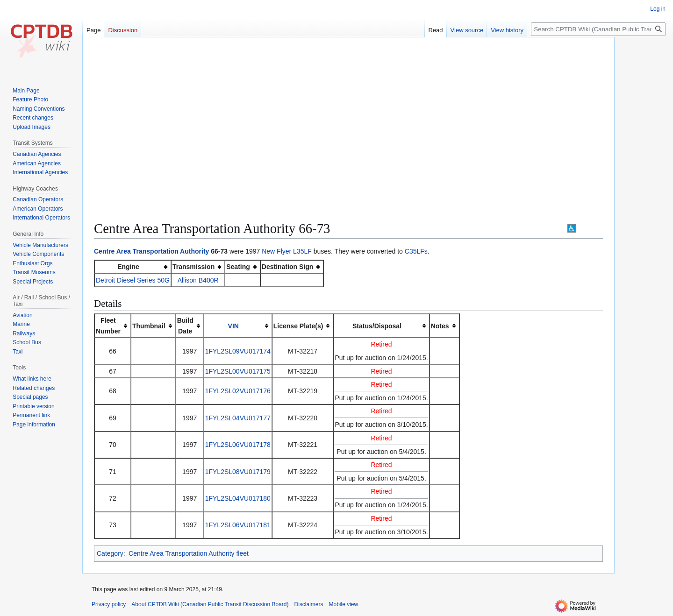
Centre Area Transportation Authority (151, 251)
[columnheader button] (238, 326)
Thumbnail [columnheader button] (149, 326)
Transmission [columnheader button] (193, 267)
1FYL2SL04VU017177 (238, 418)
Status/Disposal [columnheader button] (377, 326)
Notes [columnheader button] (440, 326)
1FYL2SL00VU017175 (238, 371)
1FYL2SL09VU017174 (238, 351)
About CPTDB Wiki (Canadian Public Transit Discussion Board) (210, 604)
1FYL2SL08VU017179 (238, 472)
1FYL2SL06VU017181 (238, 525)
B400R (209, 280)
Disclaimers (309, 604)
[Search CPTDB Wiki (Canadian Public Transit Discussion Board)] (598, 29)
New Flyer (276, 251)
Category (110, 553)
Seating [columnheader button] (238, 267)
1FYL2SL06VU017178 (238, 445)
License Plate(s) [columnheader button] (298, 326)
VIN (233, 326)
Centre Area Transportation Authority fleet (189, 553)
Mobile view (344, 604)
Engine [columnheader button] (128, 267)
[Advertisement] (348, 112)
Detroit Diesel (115, 280)
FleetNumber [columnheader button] (108, 326)
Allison (187, 280)
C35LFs (416, 251)
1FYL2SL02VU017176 (238, 391)
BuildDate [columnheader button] (185, 326)
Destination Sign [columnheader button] (287, 267)
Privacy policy (109, 604)
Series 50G (153, 280)
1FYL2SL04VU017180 (238, 498)
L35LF (302, 251)
